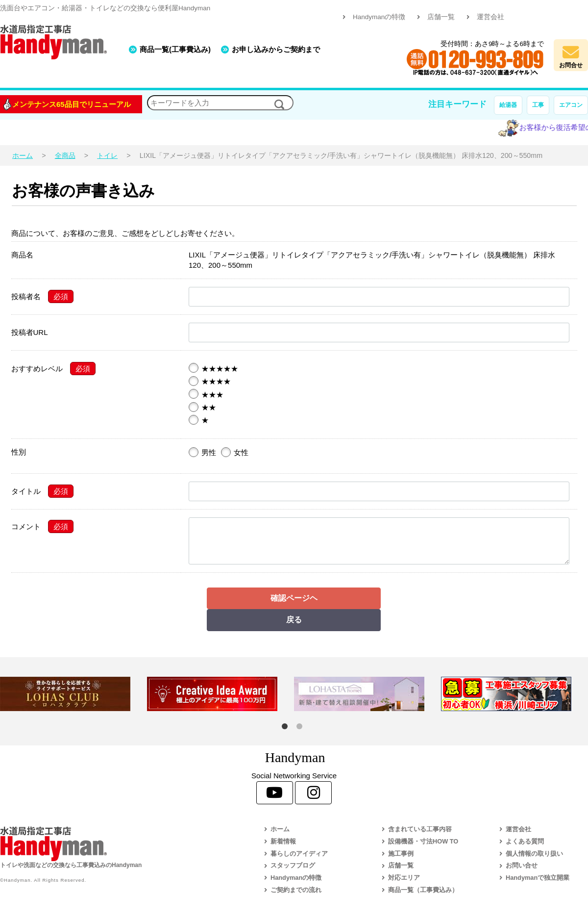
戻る (294, 620)
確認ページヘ (294, 598)
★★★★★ (213, 368)
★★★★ (210, 381)
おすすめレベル (37, 369)
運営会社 (490, 17)
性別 (19, 452)
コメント (26, 526)
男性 (202, 452)
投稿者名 (26, 296)
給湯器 (508, 105)
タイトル (26, 491)
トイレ (107, 155)
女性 (235, 452)
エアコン (571, 105)
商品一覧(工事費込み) (175, 49)
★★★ (206, 394)
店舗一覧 (441, 17)
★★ (202, 407)
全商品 (65, 155)
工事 (538, 105)
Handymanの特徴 (379, 17)
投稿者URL (30, 332)
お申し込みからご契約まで (276, 49)
